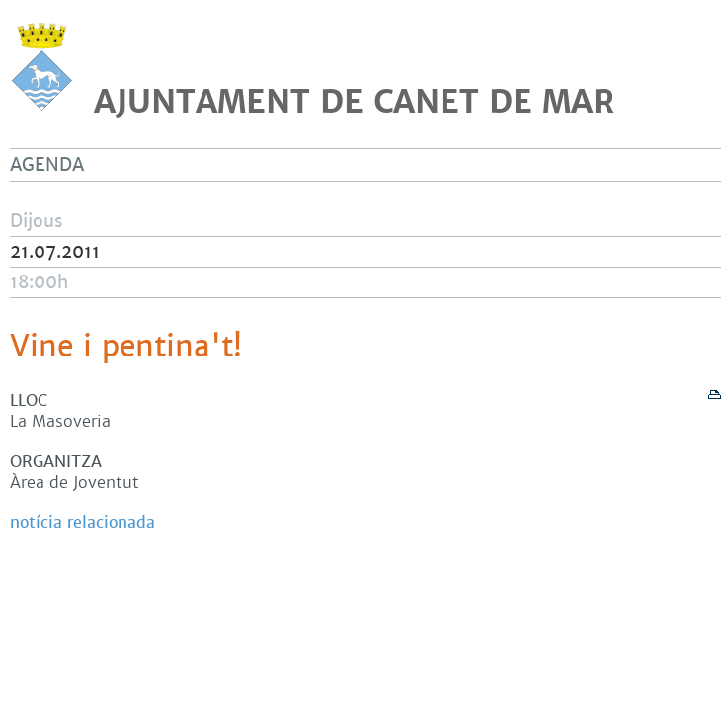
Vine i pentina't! (126, 347)
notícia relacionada (82, 523)
